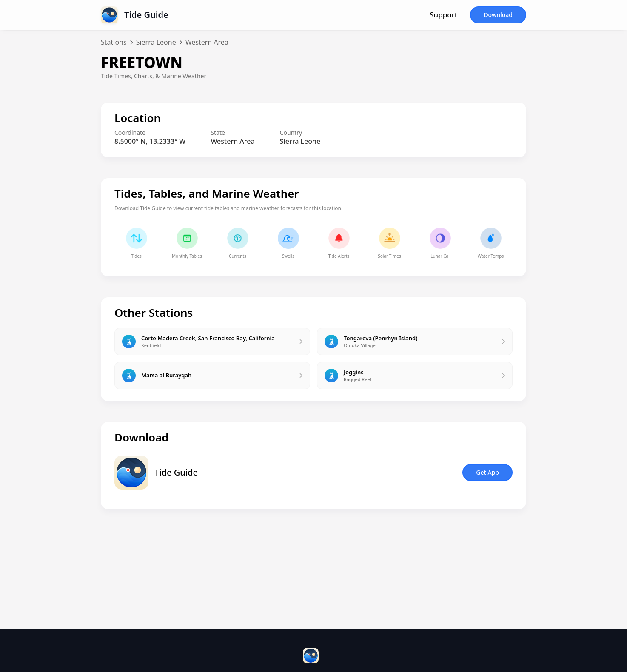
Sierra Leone (156, 42)
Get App (487, 472)
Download (498, 15)
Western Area (207, 42)
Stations (114, 42)
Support (443, 15)
